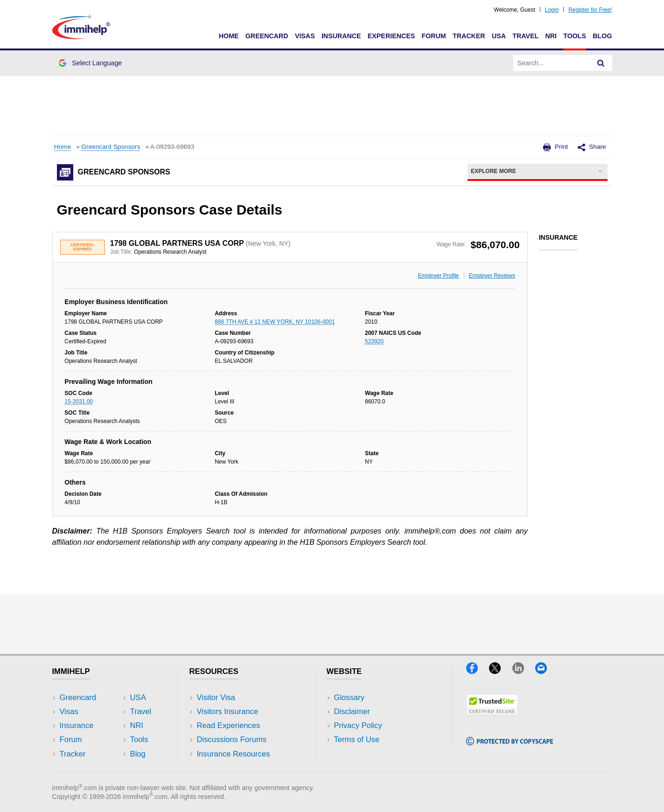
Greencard (267, 36)
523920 (374, 341)
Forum (433, 36)
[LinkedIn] (524, 671)
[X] (500, 671)
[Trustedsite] (492, 712)
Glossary (349, 697)
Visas (305, 36)
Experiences (391, 36)
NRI (551, 36)
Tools (575, 36)
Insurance (341, 36)
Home (229, 36)
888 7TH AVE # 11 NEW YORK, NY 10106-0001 (275, 322)
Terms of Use (357, 739)
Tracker (469, 36)
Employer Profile (439, 276)
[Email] (545, 671)
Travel (525, 36)
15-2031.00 (79, 402)
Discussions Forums (232, 739)
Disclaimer (352, 711)
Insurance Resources (234, 754)
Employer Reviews (492, 276)
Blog (602, 36)
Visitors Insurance (228, 711)
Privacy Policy (358, 725)
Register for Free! (590, 10)
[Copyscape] (510, 742)
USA (499, 36)
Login (552, 10)
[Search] (601, 63)
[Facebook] (478, 671)
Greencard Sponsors (111, 147)
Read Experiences (229, 725)
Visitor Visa (216, 697)
